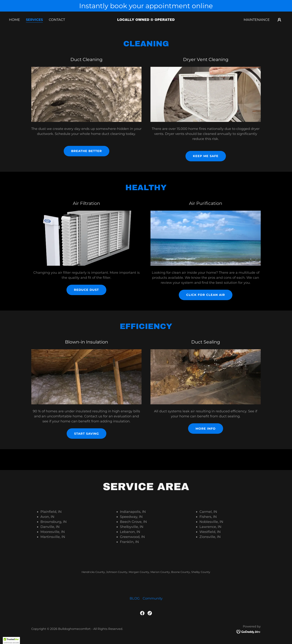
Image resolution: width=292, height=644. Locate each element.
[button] (279, 20)
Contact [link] (57, 20)
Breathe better (87, 151)
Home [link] (14, 20)
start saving (87, 434)
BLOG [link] (135, 598)
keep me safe (206, 156)
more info (206, 429)
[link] (146, 20)
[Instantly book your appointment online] (146, 6)
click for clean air (206, 295)
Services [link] (34, 20)
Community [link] (153, 598)
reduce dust (86, 290)
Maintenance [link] (257, 20)
